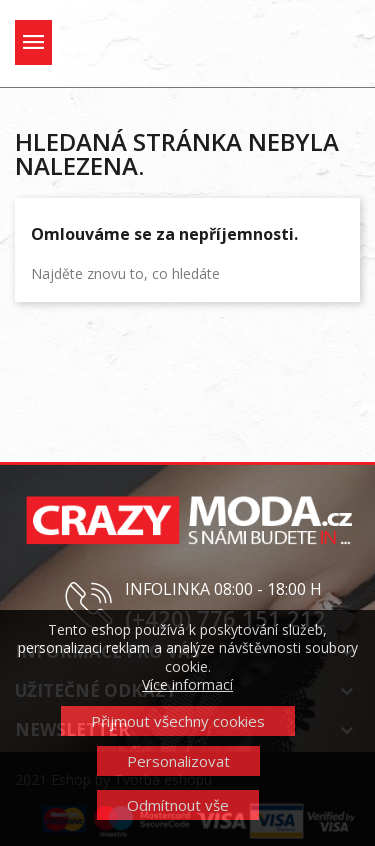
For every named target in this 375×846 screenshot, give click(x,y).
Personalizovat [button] (178, 761)
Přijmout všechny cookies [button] (178, 721)
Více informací (187, 684)
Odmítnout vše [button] (178, 805)
